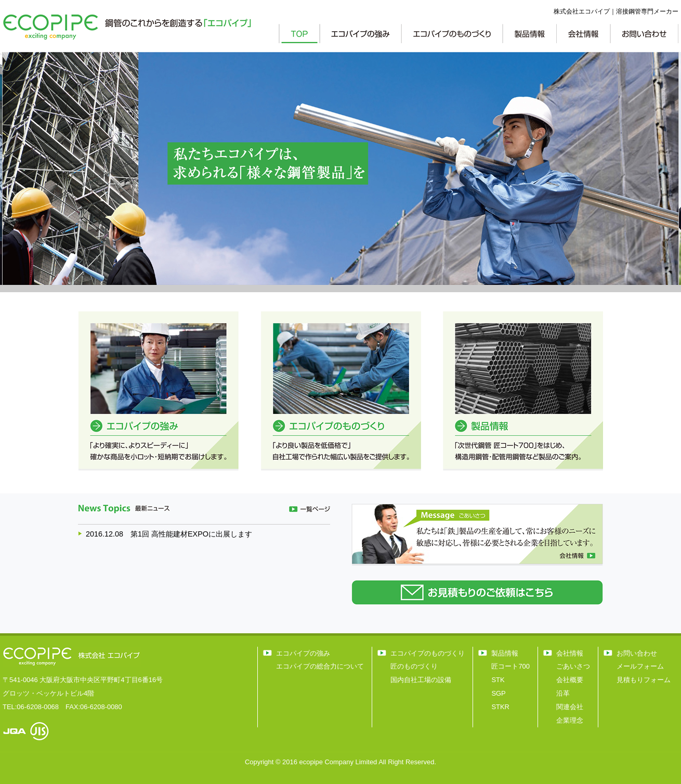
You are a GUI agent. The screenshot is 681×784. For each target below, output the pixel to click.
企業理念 (570, 720)
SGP (498, 693)
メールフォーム (640, 666)
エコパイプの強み (303, 653)
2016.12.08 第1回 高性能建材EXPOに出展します (169, 534)
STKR (500, 707)
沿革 (563, 693)
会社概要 (570, 680)
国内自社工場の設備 (421, 680)
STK (498, 680)
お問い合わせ (637, 653)
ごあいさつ (573, 666)
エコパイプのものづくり (428, 653)
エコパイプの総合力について (320, 666)
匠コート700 (510, 666)
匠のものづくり (414, 666)
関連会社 (570, 707)
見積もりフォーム (644, 680)
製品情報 (505, 653)
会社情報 (570, 653)
